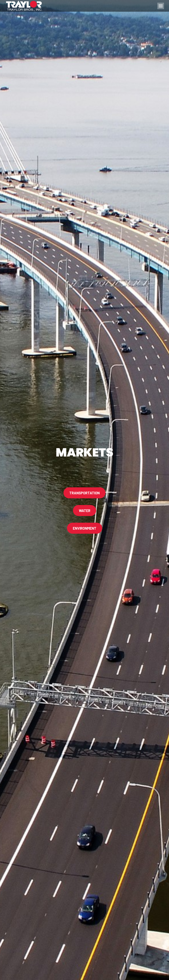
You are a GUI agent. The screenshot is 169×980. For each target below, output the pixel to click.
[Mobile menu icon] (161, 6)
